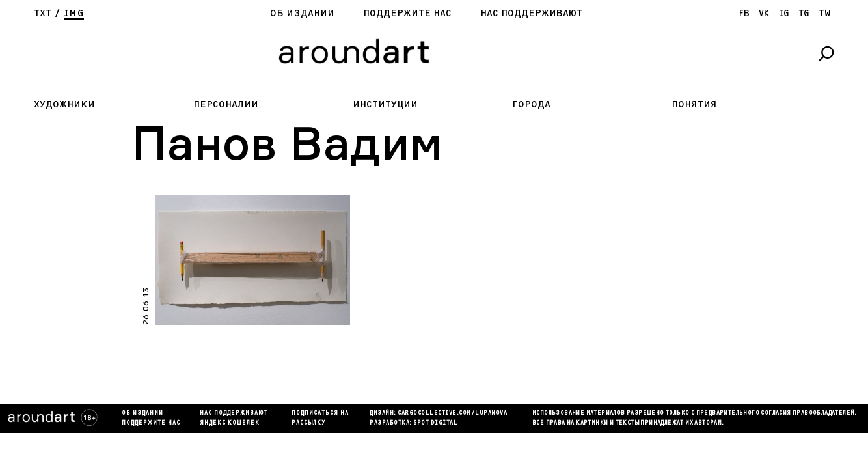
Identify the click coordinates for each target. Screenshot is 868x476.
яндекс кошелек (230, 423)
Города (531, 105)
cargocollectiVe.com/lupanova (452, 413)
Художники (64, 105)
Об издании (302, 13)
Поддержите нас (407, 13)
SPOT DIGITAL (435, 423)
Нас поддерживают (531, 13)
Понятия (694, 105)
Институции (385, 105)
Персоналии (226, 105)
